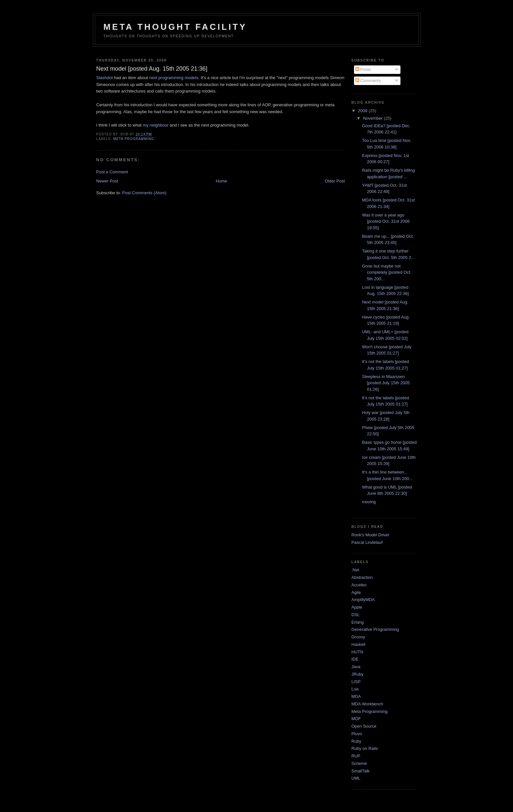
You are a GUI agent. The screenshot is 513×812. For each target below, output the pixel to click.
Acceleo (359, 585)
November (374, 118)
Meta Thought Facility (175, 27)
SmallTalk (361, 771)
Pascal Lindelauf (367, 542)
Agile (356, 592)
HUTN (357, 652)
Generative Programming (375, 629)
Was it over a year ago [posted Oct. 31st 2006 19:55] (386, 221)
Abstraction (362, 577)
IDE (355, 659)
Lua (355, 689)
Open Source (364, 726)
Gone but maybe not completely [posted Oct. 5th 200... (387, 272)
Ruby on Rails (365, 748)
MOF (356, 719)
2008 (363, 111)
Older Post (335, 181)
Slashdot (105, 78)
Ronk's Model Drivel (370, 535)
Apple (357, 607)
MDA (356, 696)
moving (369, 502)
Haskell (358, 644)
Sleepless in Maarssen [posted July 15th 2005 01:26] (386, 383)
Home (222, 181)
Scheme (359, 763)
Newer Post (107, 181)
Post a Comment (112, 172)
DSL (355, 615)
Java (356, 667)
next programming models (174, 78)
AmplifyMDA (363, 600)
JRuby (357, 674)
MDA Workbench (367, 704)
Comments (368, 81)
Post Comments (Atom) (144, 193)
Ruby (356, 741)
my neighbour (156, 125)
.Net (355, 570)
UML (356, 778)
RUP (356, 756)
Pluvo (357, 734)
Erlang (358, 622)
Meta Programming (134, 139)
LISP (356, 682)
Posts (363, 69)
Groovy (358, 637)
